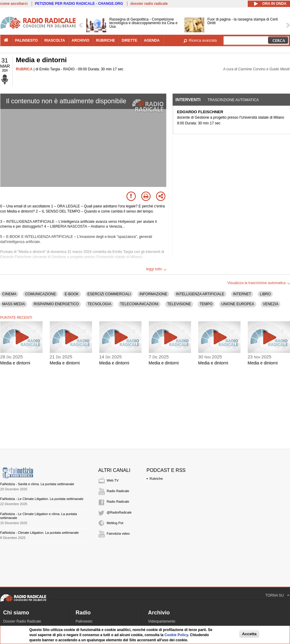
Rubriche (156, 479)
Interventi (188, 100)
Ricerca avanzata (203, 40)
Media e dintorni (15, 363)
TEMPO (206, 304)
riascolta (55, 40)
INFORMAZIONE (153, 294)
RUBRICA (24, 69)
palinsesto (27, 40)
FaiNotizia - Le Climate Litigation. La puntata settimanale (42, 499)
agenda (152, 40)
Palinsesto (84, 621)
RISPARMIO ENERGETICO (56, 304)
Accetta (249, 634)
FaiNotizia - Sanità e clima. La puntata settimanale (37, 484)
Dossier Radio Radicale (22, 621)
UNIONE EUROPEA (238, 304)
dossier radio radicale (149, 4)
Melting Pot (115, 523)
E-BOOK (72, 294)
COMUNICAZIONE (40, 294)
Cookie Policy (176, 635)
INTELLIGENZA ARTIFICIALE (200, 294)
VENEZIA (271, 304)
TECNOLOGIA (99, 304)
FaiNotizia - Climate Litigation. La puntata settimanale (40, 533)
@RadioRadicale (119, 512)
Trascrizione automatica (233, 100)
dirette (129, 40)
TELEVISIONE (179, 304)
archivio (80, 40)
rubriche (105, 40)
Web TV (113, 480)
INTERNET (242, 294)
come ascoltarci (14, 4)
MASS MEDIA (14, 304)
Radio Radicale (118, 491)
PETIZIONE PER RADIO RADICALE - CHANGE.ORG (79, 4)
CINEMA (10, 294)
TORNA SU (274, 595)
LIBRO (265, 294)
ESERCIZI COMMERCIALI (109, 294)
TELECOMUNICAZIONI (139, 304)
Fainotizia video (118, 533)
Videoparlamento (162, 621)
